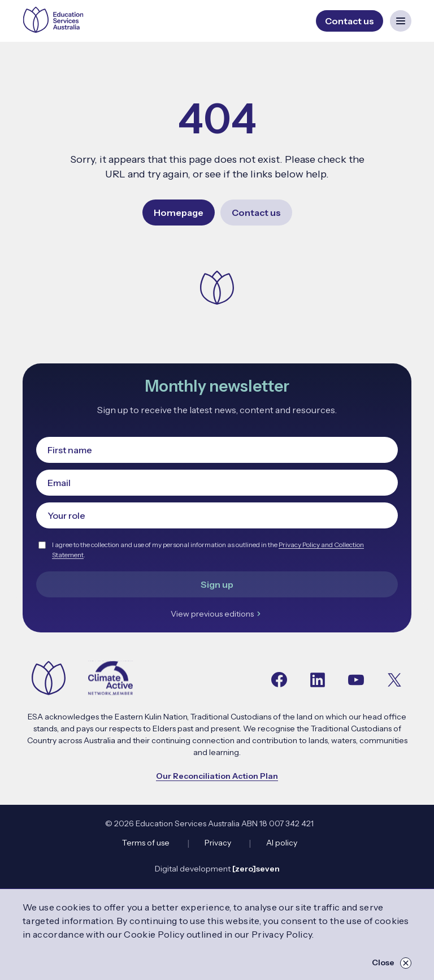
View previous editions (217, 614)
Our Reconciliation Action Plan (217, 776)
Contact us (256, 213)
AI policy (282, 843)
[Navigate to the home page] (49, 679)
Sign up (217, 584)
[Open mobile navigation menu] (401, 21)
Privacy (218, 843)
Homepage (179, 213)
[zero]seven (256, 869)
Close (392, 963)
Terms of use (146, 843)
